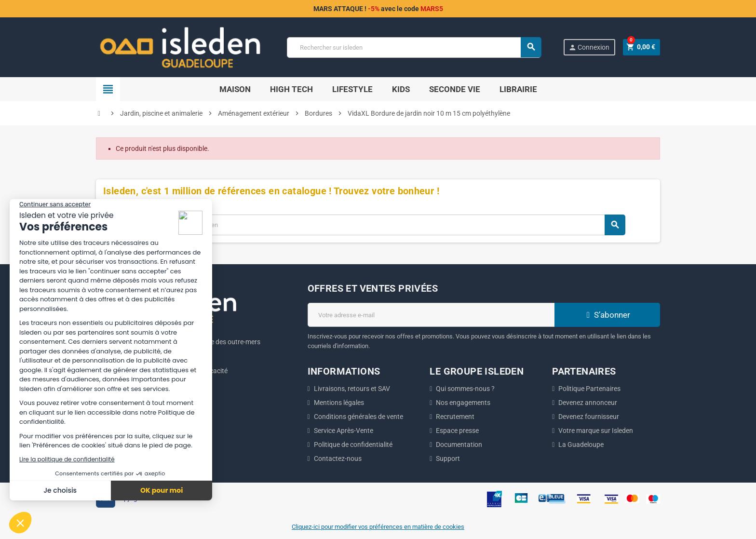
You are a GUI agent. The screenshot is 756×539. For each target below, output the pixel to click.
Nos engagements (463, 403)
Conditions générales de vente (358, 417)
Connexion (588, 47)
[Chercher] (414, 47)
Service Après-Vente (344, 431)
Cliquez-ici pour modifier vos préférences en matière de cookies (378, 527)
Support (448, 458)
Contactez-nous (338, 458)
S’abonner (607, 315)
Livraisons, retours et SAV (352, 389)
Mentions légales (339, 403)
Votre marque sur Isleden (596, 431)
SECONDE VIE (455, 89)
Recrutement (455, 417)
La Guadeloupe (581, 445)
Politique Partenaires (589, 389)
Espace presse (457, 431)
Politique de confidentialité (353, 445)
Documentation (459, 445)
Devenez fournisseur (589, 417)
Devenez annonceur (588, 403)
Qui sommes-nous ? (465, 389)
